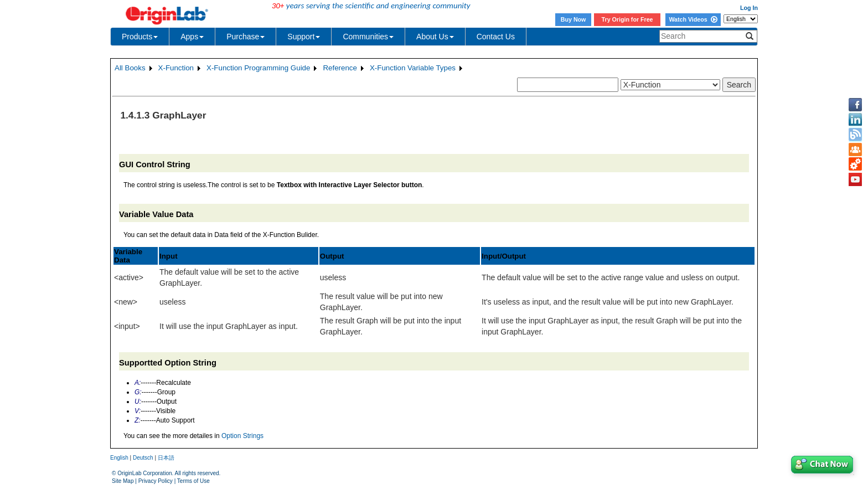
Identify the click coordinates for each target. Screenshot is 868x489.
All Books (130, 68)
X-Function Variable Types (413, 68)
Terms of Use (193, 481)
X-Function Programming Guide (258, 68)
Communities (368, 37)
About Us (435, 37)
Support (304, 37)
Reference (340, 68)
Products (140, 37)
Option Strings (242, 436)
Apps (192, 37)
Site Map (123, 481)
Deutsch (143, 458)
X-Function (176, 68)
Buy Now (573, 19)
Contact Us (496, 37)
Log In (749, 8)
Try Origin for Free (627, 19)
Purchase (246, 37)
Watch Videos (693, 19)
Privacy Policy (156, 481)
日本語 (166, 458)
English (119, 458)
